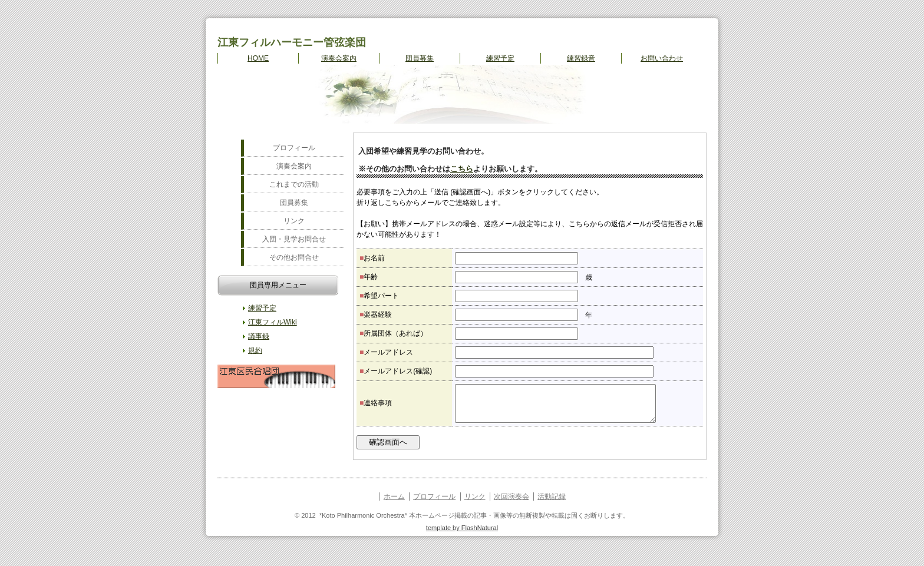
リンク (294, 221)
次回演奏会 (511, 504)
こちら (462, 169)
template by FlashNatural (462, 535)
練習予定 (500, 58)
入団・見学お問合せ (294, 239)
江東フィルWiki (273, 322)
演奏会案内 (339, 58)
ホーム (394, 504)
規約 (255, 350)
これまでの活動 (294, 184)
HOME (258, 58)
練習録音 (581, 58)
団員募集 (420, 58)
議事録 (259, 336)
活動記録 (552, 504)
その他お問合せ (294, 257)
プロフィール (294, 148)
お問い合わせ (662, 58)
